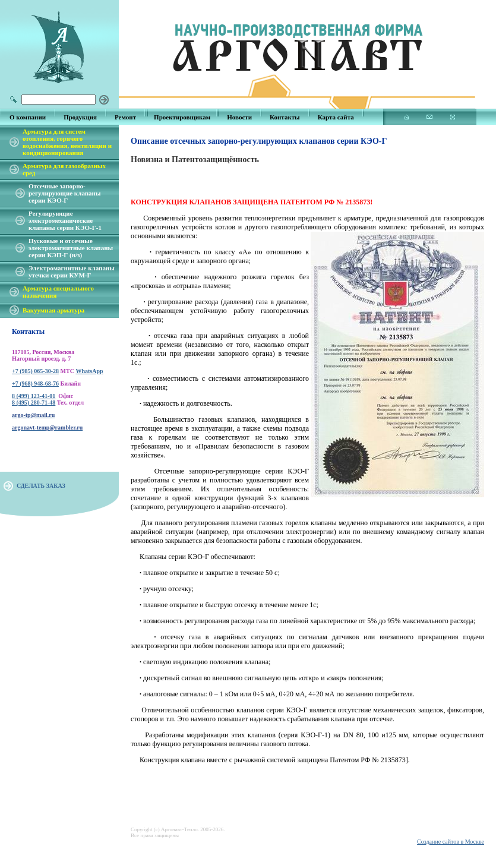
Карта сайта (336, 117)
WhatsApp (89, 371)
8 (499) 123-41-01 (34, 396)
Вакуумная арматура (53, 310)
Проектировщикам (182, 117)
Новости (239, 117)
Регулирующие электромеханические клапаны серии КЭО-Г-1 (65, 220)
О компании (28, 117)
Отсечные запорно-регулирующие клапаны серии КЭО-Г (65, 193)
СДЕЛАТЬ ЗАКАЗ (41, 486)
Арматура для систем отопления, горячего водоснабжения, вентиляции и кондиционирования (67, 142)
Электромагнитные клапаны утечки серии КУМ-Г (72, 272)
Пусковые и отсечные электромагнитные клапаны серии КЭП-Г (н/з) (71, 248)
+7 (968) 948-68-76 (35, 384)
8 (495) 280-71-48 (34, 403)
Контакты (285, 117)
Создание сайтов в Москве (451, 842)
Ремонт (125, 117)
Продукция (80, 117)
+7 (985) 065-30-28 (35, 371)
